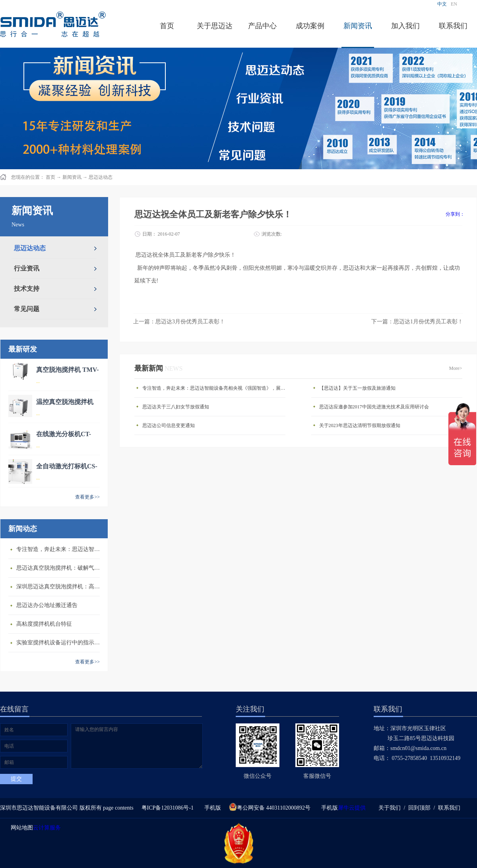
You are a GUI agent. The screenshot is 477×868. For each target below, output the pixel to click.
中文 (442, 4)
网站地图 (20, 828)
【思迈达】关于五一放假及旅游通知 (357, 388)
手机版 (211, 808)
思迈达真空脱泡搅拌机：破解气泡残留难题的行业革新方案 (60, 568)
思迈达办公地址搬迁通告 (47, 605)
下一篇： (417, 322)
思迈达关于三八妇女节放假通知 (176, 407)
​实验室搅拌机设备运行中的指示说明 (60, 643)
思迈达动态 (101, 177)
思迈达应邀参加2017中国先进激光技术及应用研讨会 (374, 407)
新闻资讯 (72, 177)
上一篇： (179, 322)
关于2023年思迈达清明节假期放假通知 (360, 425)
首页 (167, 26)
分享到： (455, 214)
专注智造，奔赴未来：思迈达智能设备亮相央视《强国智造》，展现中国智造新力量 (60, 549)
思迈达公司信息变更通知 (169, 425)
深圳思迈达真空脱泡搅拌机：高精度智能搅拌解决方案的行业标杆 (60, 587)
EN (454, 4)
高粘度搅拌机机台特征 (44, 624)
